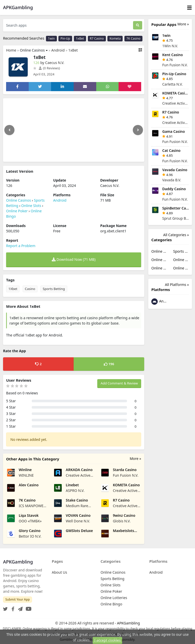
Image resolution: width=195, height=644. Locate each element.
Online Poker (17, 211)
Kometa (115, 38)
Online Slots (31, 206)
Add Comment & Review (119, 383)
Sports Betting (54, 289)
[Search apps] (68, 25)
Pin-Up (65, 38)
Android (58, 50)
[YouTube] (28, 608)
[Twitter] (5, 608)
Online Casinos (32, 50)
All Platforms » (177, 285)
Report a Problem (21, 246)
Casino (30, 289)
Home (11, 50)
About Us (59, 572)
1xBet (80, 38)
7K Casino (133, 38)
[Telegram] (19, 608)
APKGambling (128, 623)
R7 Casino (97, 38)
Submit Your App (18, 599)
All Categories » (176, 235)
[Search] (138, 25)
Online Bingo (181, 268)
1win (51, 38)
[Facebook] (12, 608)
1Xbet (13, 289)
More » (135, 458)
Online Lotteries (159, 268)
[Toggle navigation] (189, 7)
